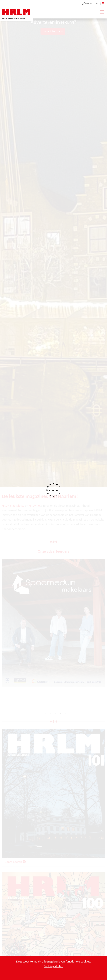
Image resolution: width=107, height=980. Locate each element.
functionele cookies (78, 961)
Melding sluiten (53, 966)
